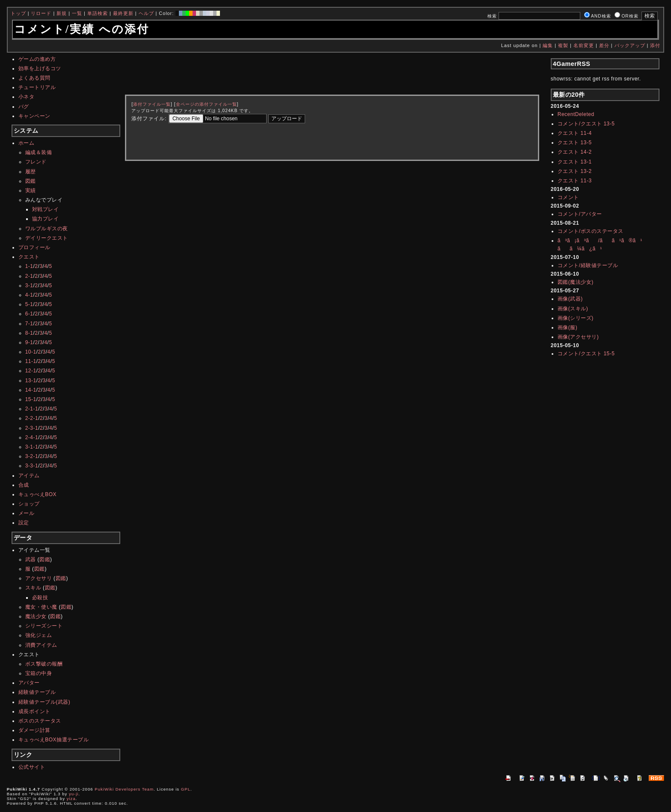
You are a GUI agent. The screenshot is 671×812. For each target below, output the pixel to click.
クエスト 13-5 (575, 143)
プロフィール (34, 247)
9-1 (29, 342)
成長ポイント (34, 711)
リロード (41, 13)
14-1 (31, 390)
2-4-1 (32, 437)
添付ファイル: (149, 119)
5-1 (29, 304)
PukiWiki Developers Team (124, 789)
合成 (24, 485)
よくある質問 (34, 78)
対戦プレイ (46, 209)
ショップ (29, 504)
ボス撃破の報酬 (44, 664)
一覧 (77, 13)
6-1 (29, 314)
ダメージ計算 (34, 730)
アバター (29, 683)
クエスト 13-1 (575, 162)
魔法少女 (36, 616)
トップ (18, 13)
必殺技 (40, 598)
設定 (24, 523)
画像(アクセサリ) (578, 337)
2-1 (29, 276)
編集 (548, 45)
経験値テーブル (37, 692)
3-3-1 (32, 466)
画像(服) (568, 327)
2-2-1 (32, 418)
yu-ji (74, 794)
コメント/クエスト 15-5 (586, 354)
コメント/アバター (580, 214)
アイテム (29, 476)
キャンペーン (34, 116)
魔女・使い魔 (41, 607)
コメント (568, 197)
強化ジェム (39, 635)
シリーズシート (44, 626)
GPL (186, 789)
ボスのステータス (40, 721)
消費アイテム (41, 645)
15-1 (31, 399)
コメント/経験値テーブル (588, 265)
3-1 (29, 286)
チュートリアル (37, 87)
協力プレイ (46, 219)
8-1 (29, 333)
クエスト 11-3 (575, 181)
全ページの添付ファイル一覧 (206, 104)
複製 (563, 45)
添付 (655, 45)
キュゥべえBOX (37, 494)
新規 (62, 13)
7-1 (29, 324)
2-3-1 (32, 428)
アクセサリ (39, 578)
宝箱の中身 (39, 673)
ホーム (27, 143)
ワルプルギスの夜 (47, 229)
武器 (31, 559)
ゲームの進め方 (37, 59)
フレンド (36, 162)
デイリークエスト (47, 238)
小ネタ (27, 97)
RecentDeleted (576, 114)
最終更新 (123, 13)
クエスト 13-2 (575, 171)
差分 (604, 45)
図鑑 (31, 181)
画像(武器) (570, 299)
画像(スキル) (573, 309)
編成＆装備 (39, 152)
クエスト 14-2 (575, 152)
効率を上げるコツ (40, 68)
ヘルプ (146, 13)
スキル (33, 588)
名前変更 (584, 45)
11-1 (31, 361)
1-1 (29, 266)
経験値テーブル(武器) (45, 702)
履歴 (31, 172)
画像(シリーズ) (576, 318)
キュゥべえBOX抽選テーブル (53, 740)
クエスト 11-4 (575, 133)
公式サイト (32, 767)
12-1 (31, 371)
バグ (24, 107)
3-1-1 (32, 447)
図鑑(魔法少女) (576, 282)
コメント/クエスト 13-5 (586, 124)
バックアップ (630, 45)
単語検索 (98, 13)
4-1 (29, 295)
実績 (31, 190)
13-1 (31, 381)
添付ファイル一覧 (152, 104)
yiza (71, 799)
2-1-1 (32, 409)
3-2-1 (32, 456)
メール (27, 513)
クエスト (29, 257)
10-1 (31, 352)
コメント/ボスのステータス (591, 231)
